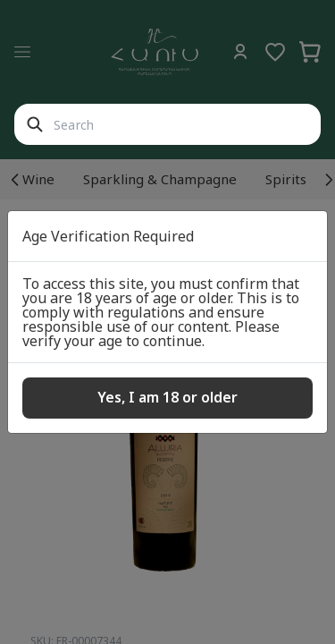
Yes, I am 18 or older (167, 397)
